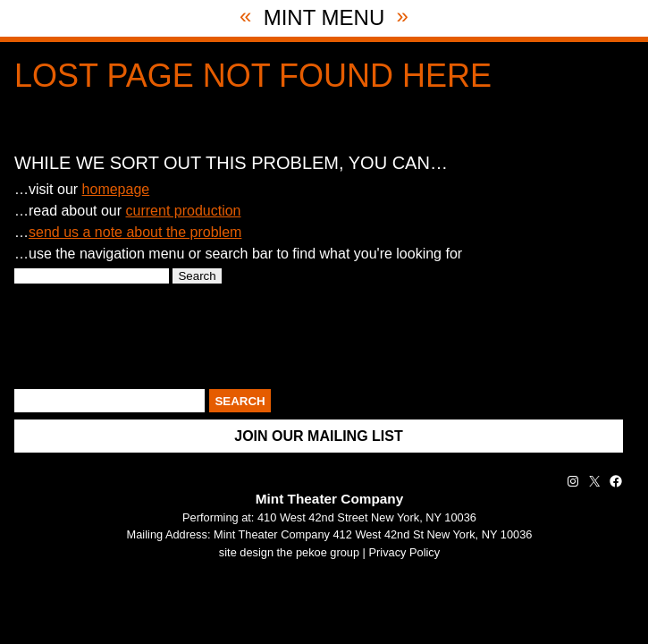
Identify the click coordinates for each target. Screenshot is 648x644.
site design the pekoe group (289, 552)
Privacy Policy (405, 552)
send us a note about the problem (135, 232)
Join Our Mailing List (318, 436)
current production (184, 211)
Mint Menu (324, 17)
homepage (116, 189)
